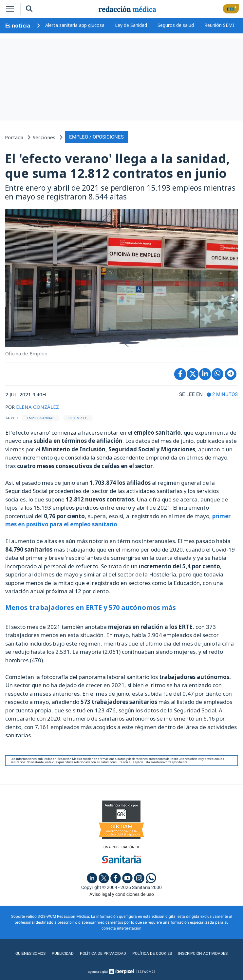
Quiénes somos (30, 953)
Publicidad (63, 953)
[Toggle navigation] (10, 9)
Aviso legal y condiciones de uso (122, 894)
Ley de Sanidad (131, 25)
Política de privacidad (103, 953)
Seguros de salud (176, 25)
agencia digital (98, 972)
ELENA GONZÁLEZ (37, 407)
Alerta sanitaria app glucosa (75, 25)
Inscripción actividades (203, 953)
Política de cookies (152, 953)
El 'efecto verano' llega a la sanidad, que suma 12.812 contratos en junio (117, 166)
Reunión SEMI (219, 25)
